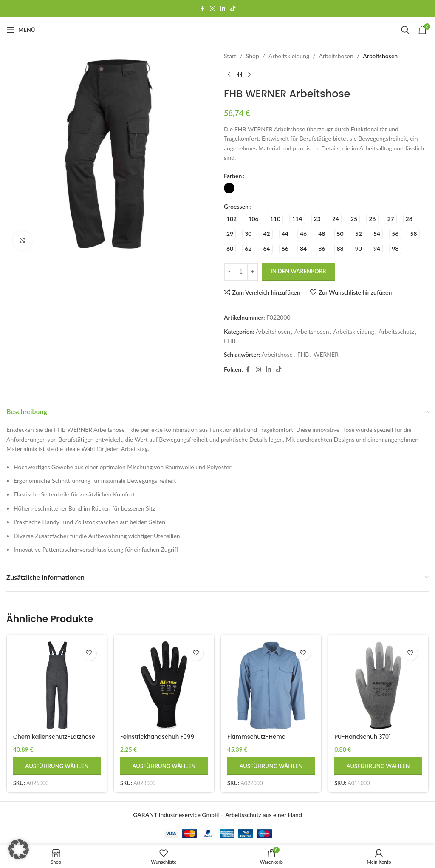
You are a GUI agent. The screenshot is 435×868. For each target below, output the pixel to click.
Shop (253, 56)
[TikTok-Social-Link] (233, 9)
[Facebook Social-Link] (202, 9)
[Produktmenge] (241, 272)
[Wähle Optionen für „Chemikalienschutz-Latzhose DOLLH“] (56, 764)
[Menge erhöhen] (253, 272)
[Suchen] (405, 30)
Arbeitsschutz (396, 331)
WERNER (326, 354)
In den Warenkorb (298, 271)
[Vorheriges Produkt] (229, 74)
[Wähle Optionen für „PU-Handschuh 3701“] (379, 764)
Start (230, 56)
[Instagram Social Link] (212, 9)
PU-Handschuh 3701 (366, 735)
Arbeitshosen (336, 56)
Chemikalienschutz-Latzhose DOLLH (44, 739)
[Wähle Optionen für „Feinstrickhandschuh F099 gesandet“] (164, 764)
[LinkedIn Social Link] (223, 9)
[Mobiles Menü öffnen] (21, 30)
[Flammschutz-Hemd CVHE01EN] (271, 684)
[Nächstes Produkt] (249, 74)
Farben (233, 176)
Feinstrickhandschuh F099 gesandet (160, 739)
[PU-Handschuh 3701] (379, 684)
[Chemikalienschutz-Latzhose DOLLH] (56, 684)
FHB (230, 341)
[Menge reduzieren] (229, 272)
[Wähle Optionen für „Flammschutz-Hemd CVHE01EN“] (271, 764)
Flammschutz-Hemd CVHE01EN (260, 739)
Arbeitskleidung (289, 56)
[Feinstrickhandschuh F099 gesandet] (164, 684)
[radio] (229, 188)
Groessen (236, 206)
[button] (19, 849)
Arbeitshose (277, 354)
